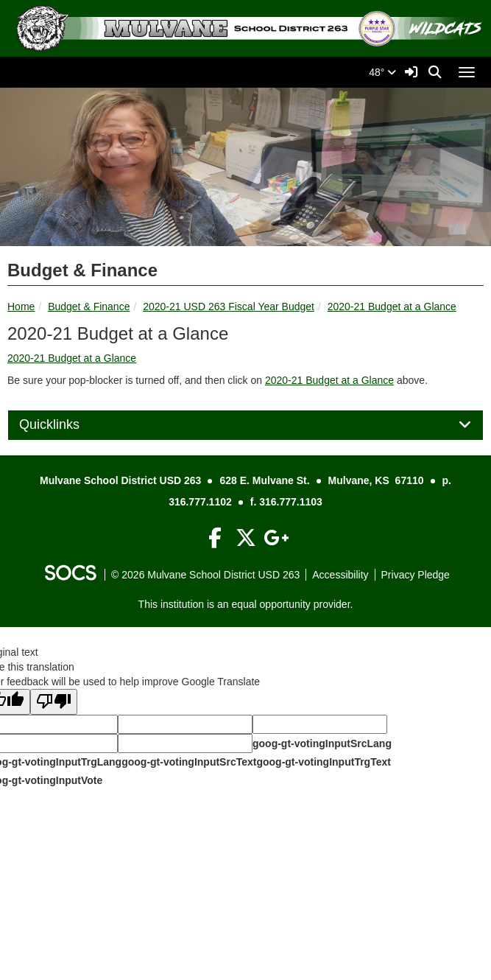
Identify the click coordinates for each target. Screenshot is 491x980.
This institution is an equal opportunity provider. (246, 604)
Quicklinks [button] (66, 425)
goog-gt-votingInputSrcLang (322, 743)
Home (21, 307)
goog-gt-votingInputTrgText (323, 762)
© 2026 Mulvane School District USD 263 (205, 575)
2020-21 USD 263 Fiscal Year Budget (229, 307)
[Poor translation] (54, 702)
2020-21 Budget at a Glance (392, 307)
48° (382, 72)
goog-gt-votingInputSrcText (189, 762)
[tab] (245, 425)
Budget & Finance (89, 307)
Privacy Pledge (416, 575)
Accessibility (340, 575)
